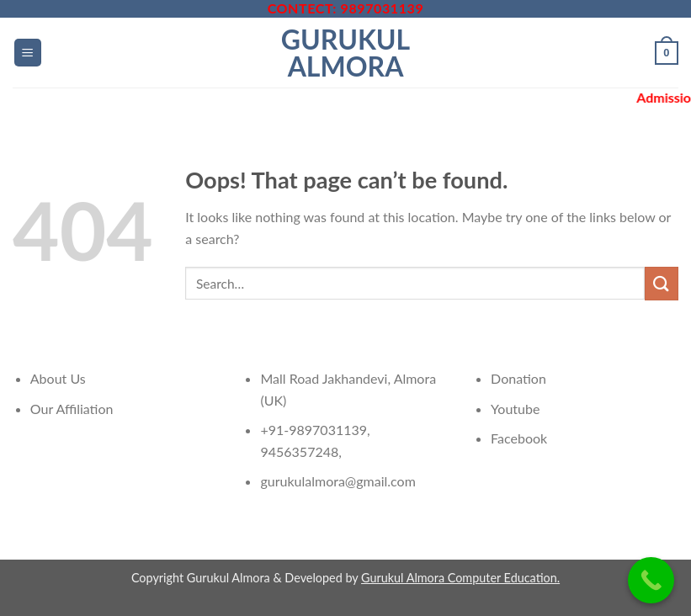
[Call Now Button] (651, 580)
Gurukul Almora (345, 53)
